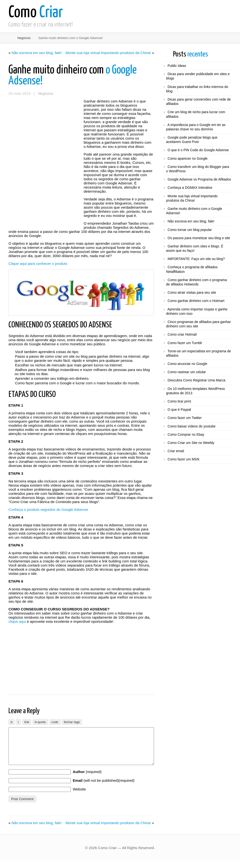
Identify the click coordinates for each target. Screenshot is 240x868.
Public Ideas (177, 66)
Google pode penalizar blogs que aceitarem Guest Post (192, 140)
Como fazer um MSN (183, 459)
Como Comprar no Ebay (186, 434)
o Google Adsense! (73, 76)
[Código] (55, 722)
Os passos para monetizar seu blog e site (199, 238)
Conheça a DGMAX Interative (190, 188)
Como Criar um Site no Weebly (191, 443)
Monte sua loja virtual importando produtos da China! (108, 53)
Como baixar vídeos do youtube (192, 426)
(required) (87, 779)
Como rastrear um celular (187, 372)
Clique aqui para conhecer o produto (38, 264)
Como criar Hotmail (182, 334)
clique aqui (17, 621)
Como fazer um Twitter (185, 418)
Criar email (176, 451)
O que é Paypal (179, 410)
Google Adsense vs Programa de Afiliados (199, 179)
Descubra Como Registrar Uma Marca (196, 380)
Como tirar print (179, 401)
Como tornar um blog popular (190, 230)
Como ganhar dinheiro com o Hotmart (196, 301)
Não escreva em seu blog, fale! (37, 53)
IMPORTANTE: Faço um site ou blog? (196, 259)
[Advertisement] (45, 128)
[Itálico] (18, 722)
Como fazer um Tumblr (185, 343)
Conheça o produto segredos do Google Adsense (48, 509)
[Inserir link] (27, 722)
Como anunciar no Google (187, 364)
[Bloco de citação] (40, 722)
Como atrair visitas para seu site (192, 292)
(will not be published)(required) (104, 788)
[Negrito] (12, 722)
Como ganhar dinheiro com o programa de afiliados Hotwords (196, 282)
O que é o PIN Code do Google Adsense (198, 150)
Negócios (24, 38)
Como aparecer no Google (188, 158)
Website (79, 796)
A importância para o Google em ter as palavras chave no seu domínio (196, 127)
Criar (36, 13)
